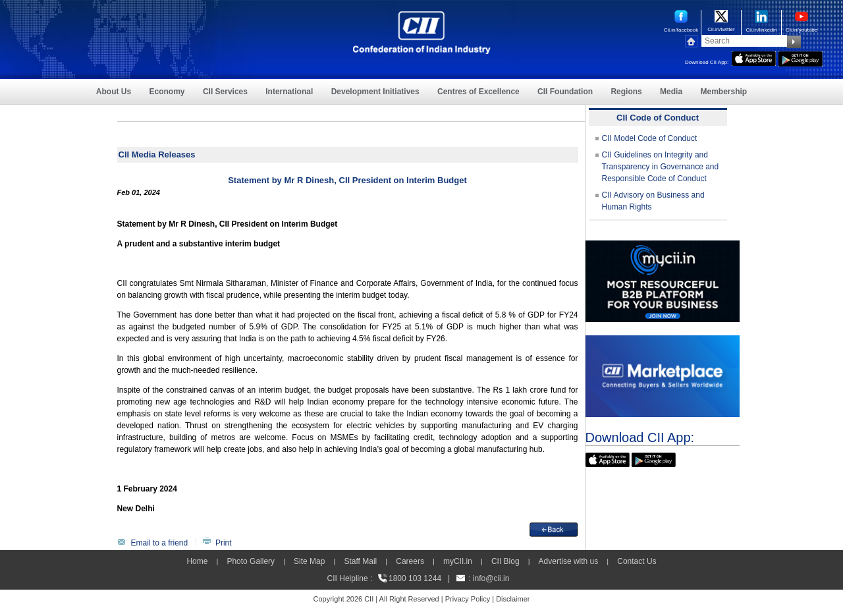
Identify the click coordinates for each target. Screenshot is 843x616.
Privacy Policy (468, 599)
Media (671, 92)
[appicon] (754, 57)
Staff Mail (360, 561)
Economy (167, 92)
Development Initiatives (375, 92)
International (289, 92)
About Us (114, 92)
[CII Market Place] (663, 341)
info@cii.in (491, 578)
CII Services (225, 92)
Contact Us (637, 561)
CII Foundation (565, 92)
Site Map (309, 561)
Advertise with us (569, 561)
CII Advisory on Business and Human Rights (653, 201)
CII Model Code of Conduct (650, 138)
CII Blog (505, 561)
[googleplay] (801, 57)
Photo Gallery (251, 561)
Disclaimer (513, 599)
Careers (410, 561)
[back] (554, 528)
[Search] (744, 41)
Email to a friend (160, 543)
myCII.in (458, 561)
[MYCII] (663, 246)
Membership (723, 92)
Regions (626, 92)
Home (197, 561)
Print (224, 543)
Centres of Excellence (478, 92)
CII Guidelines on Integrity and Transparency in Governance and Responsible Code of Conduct (661, 167)
